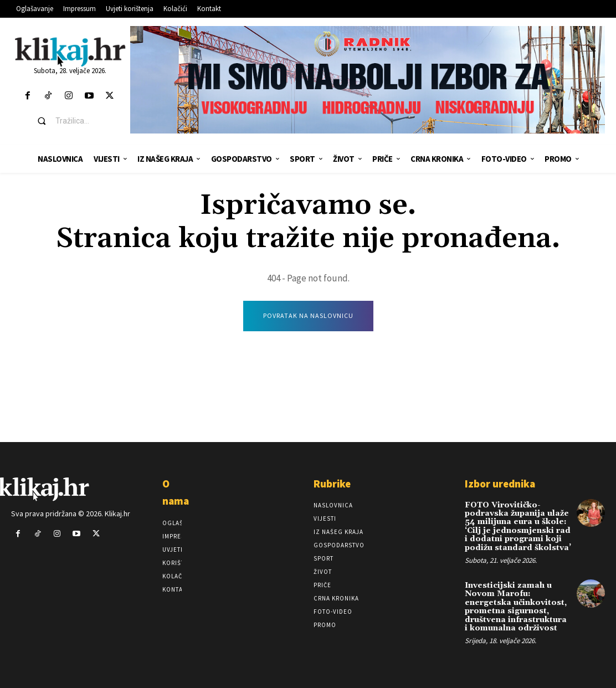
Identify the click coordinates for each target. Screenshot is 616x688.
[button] (78, 121)
